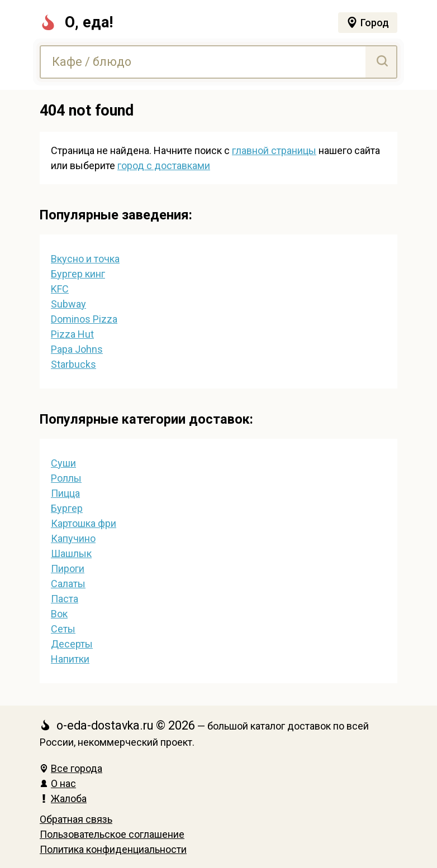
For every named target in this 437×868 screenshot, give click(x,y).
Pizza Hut (72, 334)
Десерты (72, 644)
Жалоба (63, 799)
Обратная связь (76, 819)
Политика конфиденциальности (113, 849)
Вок (59, 614)
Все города (71, 768)
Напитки (70, 659)
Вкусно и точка (85, 259)
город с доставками (164, 166)
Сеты (63, 629)
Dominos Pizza (84, 319)
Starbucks (73, 364)
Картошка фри (84, 523)
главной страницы (274, 150)
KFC (60, 289)
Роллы (66, 478)
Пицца (65, 493)
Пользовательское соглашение (112, 834)
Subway (68, 304)
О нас (58, 783)
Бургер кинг (78, 274)
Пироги (68, 569)
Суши (63, 463)
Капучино (73, 538)
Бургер (67, 508)
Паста (65, 599)
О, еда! (76, 22)
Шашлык (71, 553)
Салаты (68, 584)
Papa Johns (77, 349)
